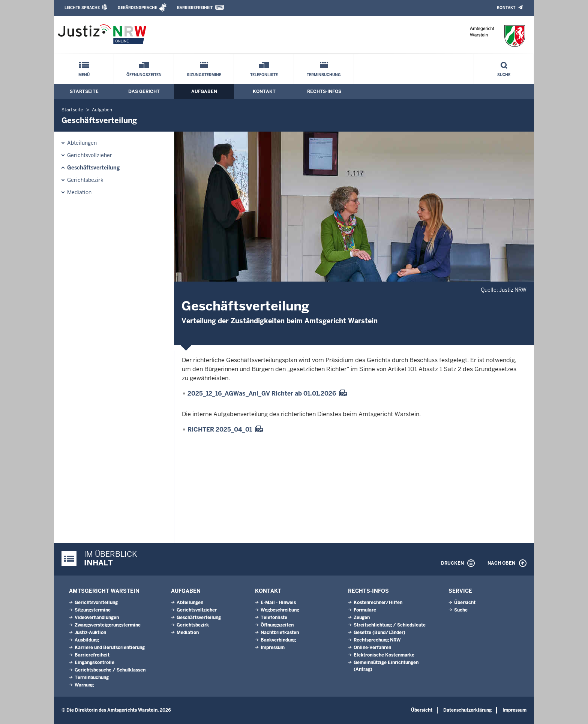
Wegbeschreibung (280, 610)
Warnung (84, 685)
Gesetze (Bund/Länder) (379, 633)
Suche (504, 75)
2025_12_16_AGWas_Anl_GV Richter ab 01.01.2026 (262, 393)
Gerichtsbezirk (85, 180)
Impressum (273, 648)
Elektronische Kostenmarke (384, 655)
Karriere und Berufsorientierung (110, 648)
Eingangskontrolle (94, 663)
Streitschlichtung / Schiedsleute (390, 625)
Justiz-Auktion (90, 633)
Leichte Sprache (82, 8)
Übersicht (465, 603)
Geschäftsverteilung (94, 168)
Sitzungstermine (93, 610)
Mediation (79, 192)
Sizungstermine (204, 75)
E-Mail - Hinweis (278, 603)
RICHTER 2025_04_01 (220, 429)
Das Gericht (144, 91)
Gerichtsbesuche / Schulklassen (110, 670)
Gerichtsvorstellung (96, 603)
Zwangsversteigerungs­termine (108, 625)
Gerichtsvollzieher (90, 155)
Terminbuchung (324, 75)
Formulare (365, 610)
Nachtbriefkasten (280, 633)
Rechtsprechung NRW (377, 640)
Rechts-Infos (324, 91)
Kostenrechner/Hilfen (378, 603)
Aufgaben (204, 91)
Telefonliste (264, 75)
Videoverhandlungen (97, 618)
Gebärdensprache (137, 8)
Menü (84, 75)
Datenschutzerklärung (467, 710)
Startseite (84, 91)
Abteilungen (82, 143)
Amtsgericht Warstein (104, 591)
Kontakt (506, 8)
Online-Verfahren (372, 648)
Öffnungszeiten (144, 75)
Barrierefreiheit (195, 8)
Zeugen (362, 618)
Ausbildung (87, 640)
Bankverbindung (278, 640)
